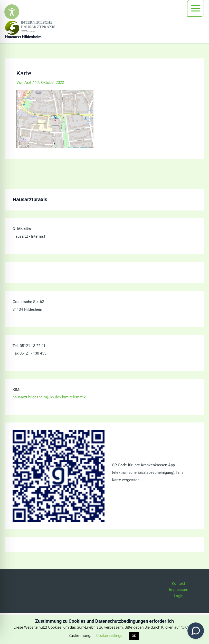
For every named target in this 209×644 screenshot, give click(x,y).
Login (179, 596)
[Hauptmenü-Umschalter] (196, 8)
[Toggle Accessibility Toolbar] (12, 12)
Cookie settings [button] (109, 636)
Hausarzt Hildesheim (23, 37)
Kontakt (178, 583)
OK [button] (134, 636)
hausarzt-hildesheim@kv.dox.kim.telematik (49, 397)
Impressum (179, 590)
